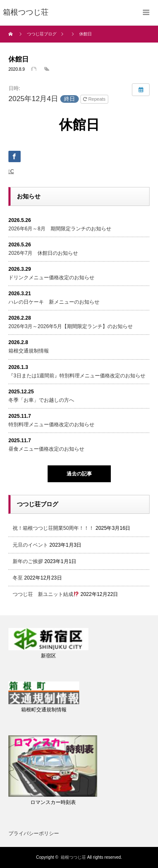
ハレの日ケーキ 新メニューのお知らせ (54, 302)
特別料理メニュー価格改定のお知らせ (51, 425)
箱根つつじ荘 (73, 857)
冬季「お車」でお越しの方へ (41, 400)
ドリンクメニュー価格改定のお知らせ (51, 278)
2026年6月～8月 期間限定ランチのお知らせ (60, 229)
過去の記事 (79, 474)
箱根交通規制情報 (29, 351)
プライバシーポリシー (34, 833)
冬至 (18, 578)
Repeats (95, 99)
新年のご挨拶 (28, 561)
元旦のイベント (30, 545)
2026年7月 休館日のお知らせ (43, 253)
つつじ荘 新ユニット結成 (46, 594)
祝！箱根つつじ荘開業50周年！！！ (53, 528)
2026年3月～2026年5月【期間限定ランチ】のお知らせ (71, 326)
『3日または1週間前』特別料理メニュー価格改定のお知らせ (77, 376)
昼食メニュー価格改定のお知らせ (46, 449)
